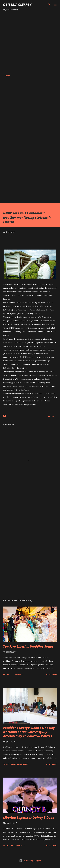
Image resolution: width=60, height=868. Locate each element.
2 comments (17, 675)
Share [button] (51, 416)
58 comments (18, 846)
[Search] (49, 5)
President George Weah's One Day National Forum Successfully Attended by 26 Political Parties (29, 732)
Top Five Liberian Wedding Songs (28, 646)
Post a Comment (20, 764)
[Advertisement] (30, 43)
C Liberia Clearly (17, 5)
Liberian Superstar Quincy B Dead (29, 818)
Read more (52, 675)
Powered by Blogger (30, 861)
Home (7, 76)
